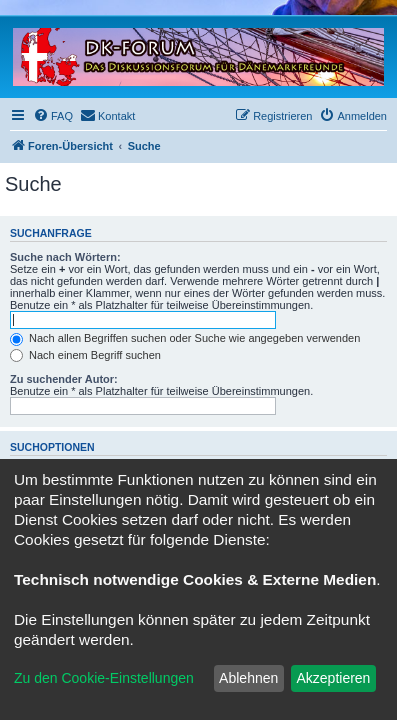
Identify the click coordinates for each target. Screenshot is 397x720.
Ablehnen (248, 678)
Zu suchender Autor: (64, 379)
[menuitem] (53, 116)
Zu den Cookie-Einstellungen (104, 678)
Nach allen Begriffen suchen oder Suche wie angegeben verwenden (185, 338)
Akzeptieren (333, 678)
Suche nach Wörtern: (65, 257)
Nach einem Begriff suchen (85, 355)
